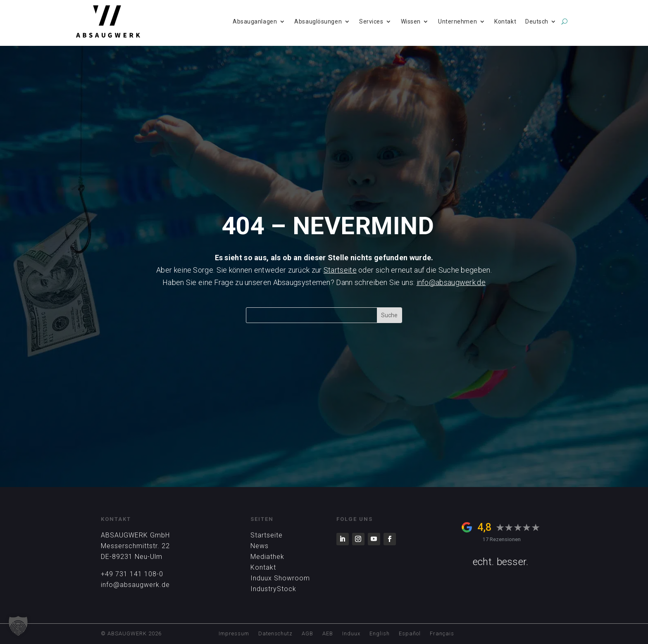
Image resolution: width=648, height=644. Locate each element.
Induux (351, 634)
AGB (307, 634)
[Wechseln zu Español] (410, 635)
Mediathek (267, 557)
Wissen (411, 21)
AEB (328, 634)
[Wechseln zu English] (380, 635)
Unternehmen (457, 21)
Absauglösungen (318, 21)
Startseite (340, 270)
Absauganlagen (255, 21)
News (260, 546)
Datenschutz (275, 634)
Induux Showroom (280, 578)
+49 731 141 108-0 (132, 574)
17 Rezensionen (502, 539)
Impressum (234, 634)
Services (371, 21)
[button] (18, 626)
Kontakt (505, 21)
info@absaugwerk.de (451, 282)
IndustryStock (273, 589)
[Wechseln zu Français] (442, 635)
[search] (564, 22)
